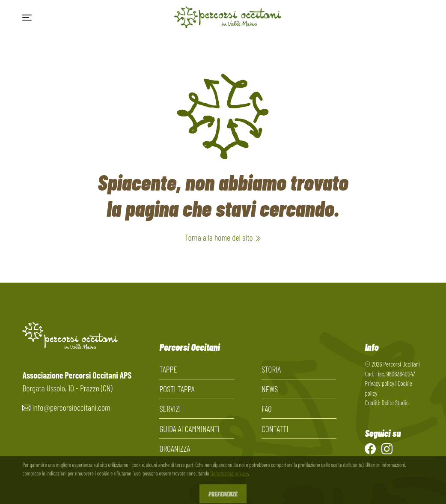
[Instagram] (387, 449)
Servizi (170, 409)
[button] (27, 18)
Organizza (175, 448)
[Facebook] (370, 449)
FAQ (267, 409)
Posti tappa (177, 389)
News (270, 389)
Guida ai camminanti (189, 429)
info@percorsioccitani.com (71, 407)
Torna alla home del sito (223, 237)
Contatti (275, 429)
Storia (271, 369)
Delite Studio (395, 403)
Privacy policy (379, 383)
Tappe (168, 369)
